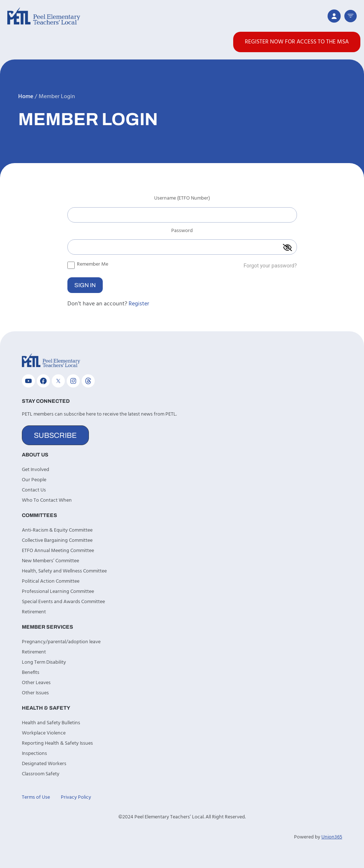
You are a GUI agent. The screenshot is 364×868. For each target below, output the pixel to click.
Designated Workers (44, 764)
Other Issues (35, 693)
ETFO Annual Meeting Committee (58, 551)
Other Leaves (36, 683)
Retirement (34, 612)
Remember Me (88, 264)
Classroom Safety (41, 774)
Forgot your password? (270, 266)
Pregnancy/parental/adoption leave (61, 642)
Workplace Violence (44, 733)
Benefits (31, 673)
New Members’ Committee (50, 561)
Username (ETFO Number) (182, 199)
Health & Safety (46, 708)
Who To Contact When (47, 500)
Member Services (48, 627)
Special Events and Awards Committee (63, 602)
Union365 (332, 837)
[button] (351, 16)
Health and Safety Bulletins (51, 723)
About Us (35, 455)
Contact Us (34, 490)
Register (139, 304)
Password (182, 232)
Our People (34, 480)
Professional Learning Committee (58, 592)
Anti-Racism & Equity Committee (57, 530)
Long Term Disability (44, 662)
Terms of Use (36, 797)
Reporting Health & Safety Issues (57, 743)
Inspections (34, 754)
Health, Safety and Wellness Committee (64, 571)
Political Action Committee (51, 581)
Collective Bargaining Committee (57, 541)
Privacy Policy (76, 797)
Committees (40, 515)
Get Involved (36, 470)
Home (26, 97)
